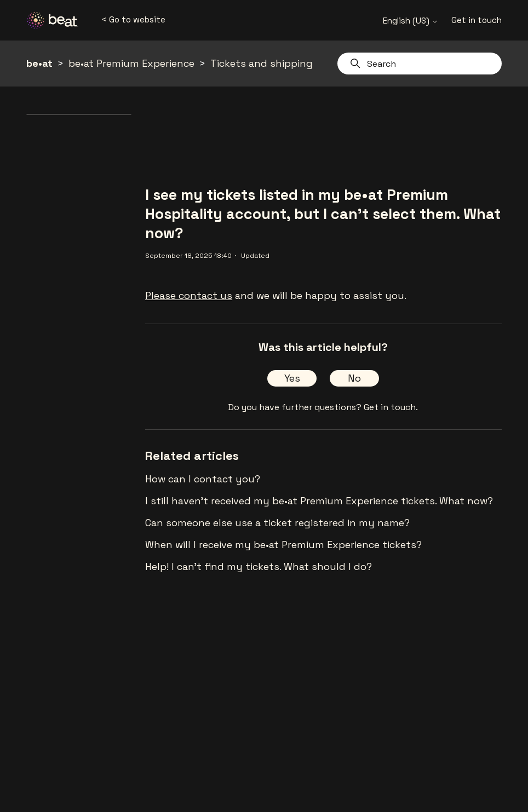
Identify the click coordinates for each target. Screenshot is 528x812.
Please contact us (189, 295)
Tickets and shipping (262, 63)
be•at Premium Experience (131, 63)
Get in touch (477, 20)
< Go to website (133, 19)
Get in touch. (391, 407)
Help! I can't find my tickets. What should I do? (259, 566)
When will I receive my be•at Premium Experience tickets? (283, 545)
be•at (39, 63)
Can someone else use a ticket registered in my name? (277, 523)
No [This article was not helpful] (354, 378)
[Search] (420, 64)
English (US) (411, 21)
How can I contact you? (203, 479)
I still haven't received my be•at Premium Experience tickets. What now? (319, 501)
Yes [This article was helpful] (292, 378)
